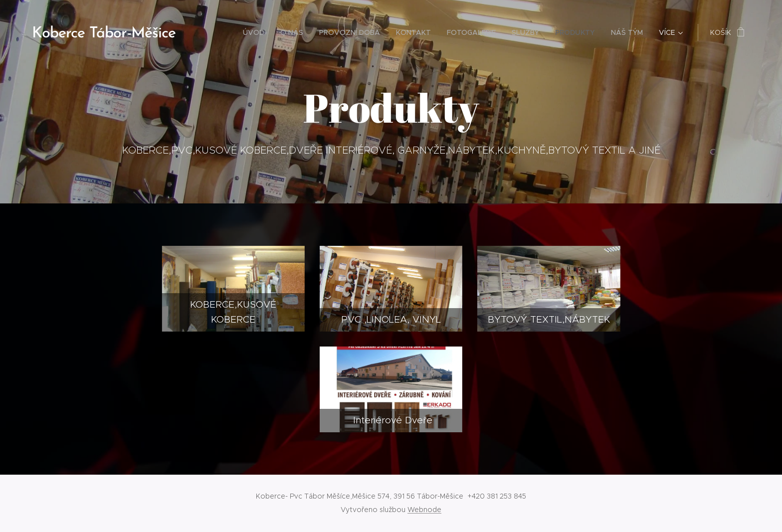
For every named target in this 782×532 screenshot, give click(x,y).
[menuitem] (256, 32)
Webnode (424, 510)
